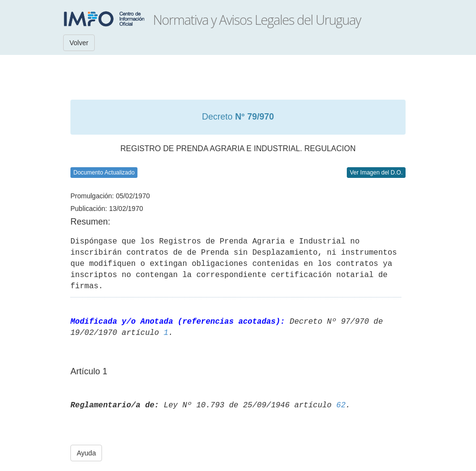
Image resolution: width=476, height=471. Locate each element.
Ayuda (86, 453)
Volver (79, 43)
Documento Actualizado (104, 173)
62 (341, 405)
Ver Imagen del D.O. (376, 173)
